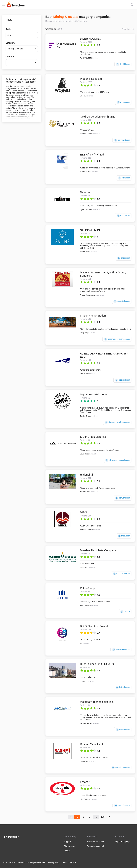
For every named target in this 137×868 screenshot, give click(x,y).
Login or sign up (122, 842)
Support (67, 842)
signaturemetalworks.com (117, 422)
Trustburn (11, 837)
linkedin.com (123, 687)
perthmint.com (122, 140)
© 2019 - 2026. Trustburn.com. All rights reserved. (24, 862)
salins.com (124, 258)
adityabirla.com (122, 301)
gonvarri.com (123, 498)
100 (103, 817)
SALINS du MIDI (90, 230)
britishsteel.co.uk (121, 650)
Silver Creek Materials (93, 437)
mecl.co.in (124, 536)
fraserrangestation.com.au (117, 339)
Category (10, 43)
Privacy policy (54, 862)
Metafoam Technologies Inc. (97, 702)
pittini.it (125, 612)
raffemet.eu (123, 216)
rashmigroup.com (121, 768)
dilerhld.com (123, 64)
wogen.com (123, 102)
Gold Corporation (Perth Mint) (98, 117)
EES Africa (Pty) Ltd (92, 155)
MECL (84, 512)
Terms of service (69, 862)
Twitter (67, 851)
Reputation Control (95, 846)
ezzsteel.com (122, 380)
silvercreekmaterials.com (118, 460)
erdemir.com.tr (122, 806)
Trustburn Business (96, 842)
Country (10, 57)
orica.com (124, 178)
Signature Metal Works (94, 394)
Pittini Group (87, 588)
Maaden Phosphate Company (98, 550)
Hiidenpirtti (86, 475)
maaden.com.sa (121, 574)
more (90, 54)
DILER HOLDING (91, 39)
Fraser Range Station (93, 316)
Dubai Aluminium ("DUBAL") (97, 664)
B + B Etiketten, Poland (94, 626)
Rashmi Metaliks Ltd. (93, 744)
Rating (9, 29)
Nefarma (85, 192)
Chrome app (69, 846)
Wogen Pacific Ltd (91, 79)
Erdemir (85, 782)
